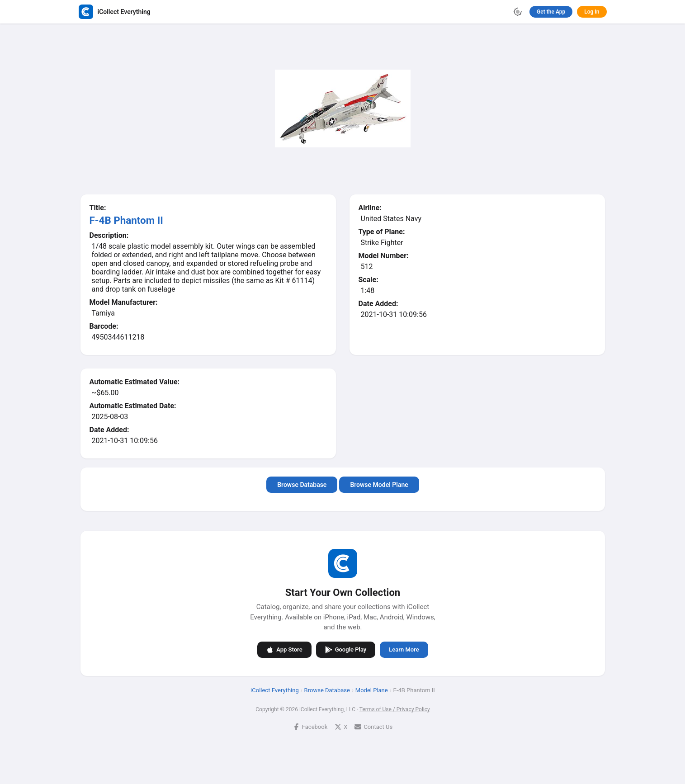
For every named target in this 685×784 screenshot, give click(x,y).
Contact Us (373, 726)
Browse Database (302, 485)
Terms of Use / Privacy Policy (394, 709)
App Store (284, 649)
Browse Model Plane (379, 485)
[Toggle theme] (518, 12)
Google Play (345, 649)
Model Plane (371, 690)
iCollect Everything (275, 690)
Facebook (310, 726)
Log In (592, 12)
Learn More (404, 649)
